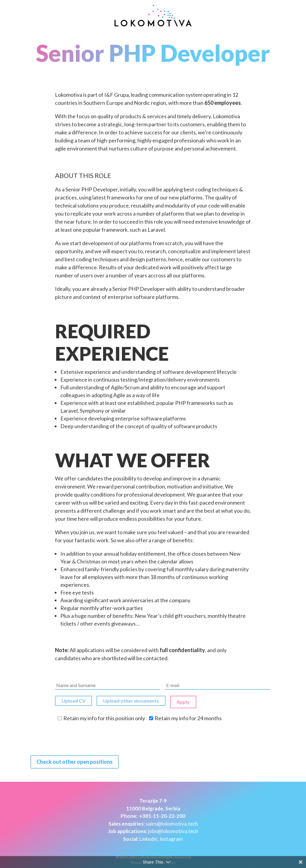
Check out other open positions (75, 760)
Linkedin (148, 837)
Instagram (171, 837)
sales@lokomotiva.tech (172, 822)
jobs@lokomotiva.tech (173, 830)
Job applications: (127, 830)
